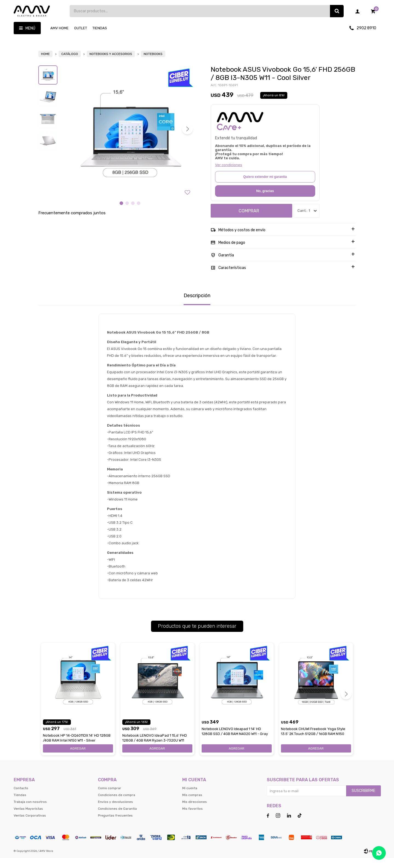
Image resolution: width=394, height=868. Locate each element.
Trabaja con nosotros (30, 812)
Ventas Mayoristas (28, 819)
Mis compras (192, 805)
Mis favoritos (192, 819)
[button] (187, 139)
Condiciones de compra (117, 805)
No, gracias (265, 201)
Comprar (249, 221)
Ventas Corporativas (30, 826)
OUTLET (81, 28)
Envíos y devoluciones (115, 812)
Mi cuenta (190, 798)
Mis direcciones (195, 812)
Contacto (21, 798)
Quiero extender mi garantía (265, 187)
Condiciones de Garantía (117, 819)
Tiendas (100, 28)
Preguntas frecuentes (115, 826)
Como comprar (110, 798)
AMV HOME (60, 28)
